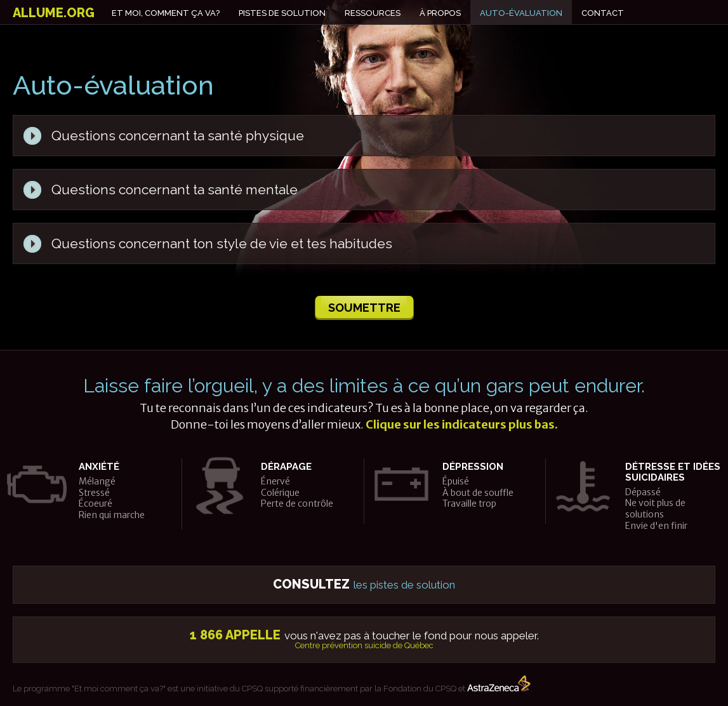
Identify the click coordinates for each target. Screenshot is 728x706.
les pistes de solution (364, 585)
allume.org (54, 13)
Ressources (373, 13)
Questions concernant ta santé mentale (175, 190)
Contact (603, 13)
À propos (440, 13)
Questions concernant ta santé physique (178, 136)
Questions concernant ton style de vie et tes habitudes (222, 243)
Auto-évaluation (521, 13)
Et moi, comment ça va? (166, 13)
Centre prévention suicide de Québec (364, 645)
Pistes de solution (282, 13)
